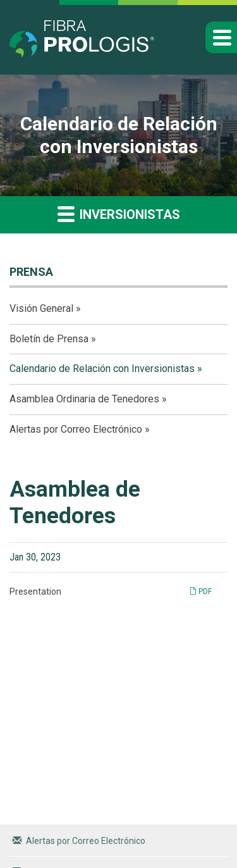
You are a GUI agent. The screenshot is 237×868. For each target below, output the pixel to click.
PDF (200, 591)
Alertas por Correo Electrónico (76, 429)
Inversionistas (119, 214)
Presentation (35, 592)
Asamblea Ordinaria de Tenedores (84, 399)
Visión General (41, 308)
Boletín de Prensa (49, 339)
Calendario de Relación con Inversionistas (102, 369)
